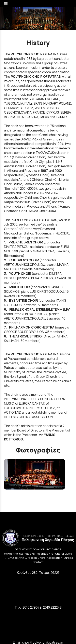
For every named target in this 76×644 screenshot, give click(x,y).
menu (6, 4)
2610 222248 (52, 607)
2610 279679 (32, 607)
